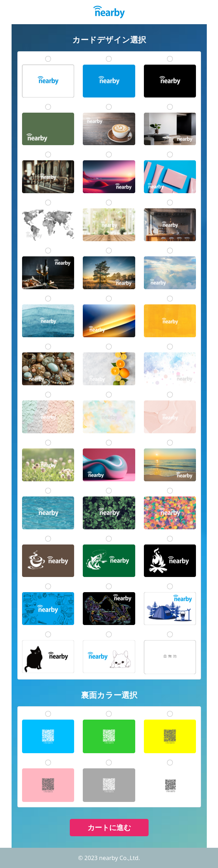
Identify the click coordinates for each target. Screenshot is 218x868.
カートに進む (109, 827)
